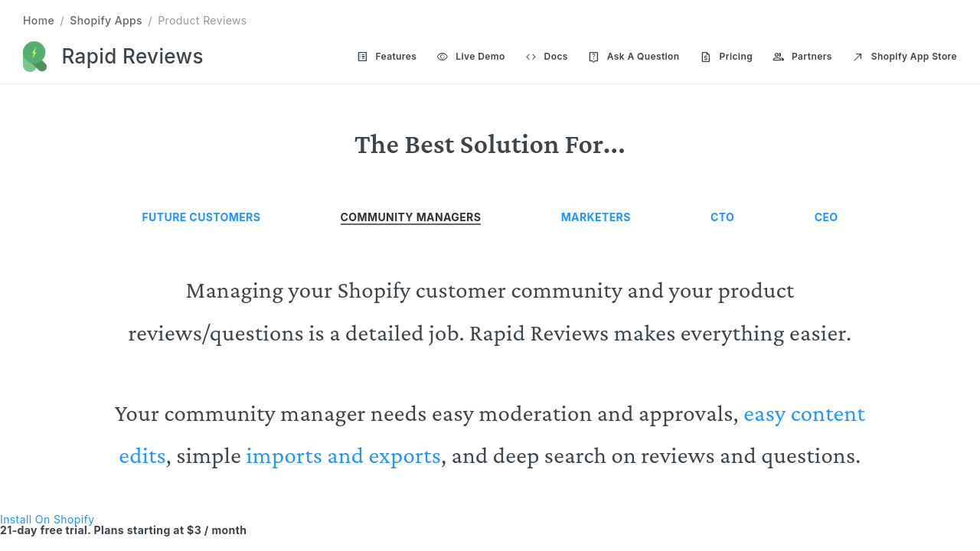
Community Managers (411, 217)
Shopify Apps (106, 20)
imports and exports (343, 455)
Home (39, 20)
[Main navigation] (647, 57)
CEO (826, 217)
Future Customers (202, 217)
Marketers (596, 217)
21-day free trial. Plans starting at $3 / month (123, 530)
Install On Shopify (47, 519)
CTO (722, 217)
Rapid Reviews (133, 56)
